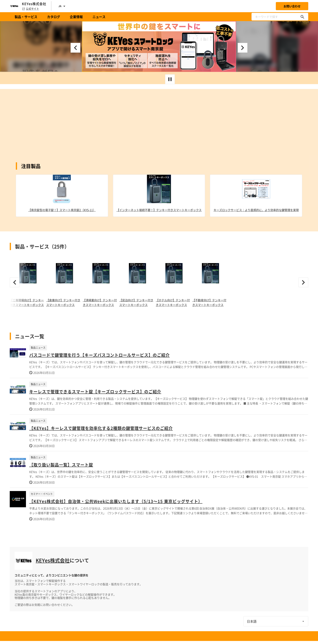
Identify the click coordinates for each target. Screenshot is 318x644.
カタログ (54, 17)
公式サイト (31, 9)
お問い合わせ (292, 6)
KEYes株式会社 (53, 560)
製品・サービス (26, 17)
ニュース (99, 17)
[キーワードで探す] (302, 17)
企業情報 (76, 17)
